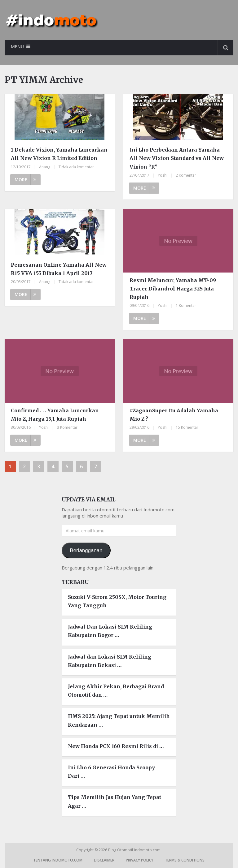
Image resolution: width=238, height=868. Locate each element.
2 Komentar (186, 175)
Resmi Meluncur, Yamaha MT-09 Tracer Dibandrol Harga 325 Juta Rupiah (173, 289)
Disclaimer (104, 860)
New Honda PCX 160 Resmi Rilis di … (116, 746)
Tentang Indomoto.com (58, 860)
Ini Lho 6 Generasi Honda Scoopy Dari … (111, 772)
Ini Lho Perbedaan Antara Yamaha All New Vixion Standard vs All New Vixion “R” (177, 158)
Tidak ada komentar (76, 167)
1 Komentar (186, 305)
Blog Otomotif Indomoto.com (135, 850)
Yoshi (163, 175)
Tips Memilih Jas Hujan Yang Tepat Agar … (115, 801)
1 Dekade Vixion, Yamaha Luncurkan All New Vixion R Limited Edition (59, 154)
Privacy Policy (140, 860)
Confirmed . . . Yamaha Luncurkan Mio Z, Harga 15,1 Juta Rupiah (55, 415)
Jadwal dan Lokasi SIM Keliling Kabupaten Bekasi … (110, 661)
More (25, 180)
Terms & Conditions (185, 860)
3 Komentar (67, 427)
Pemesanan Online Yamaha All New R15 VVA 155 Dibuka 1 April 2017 (59, 269)
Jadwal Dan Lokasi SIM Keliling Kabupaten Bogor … (110, 631)
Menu (17, 47)
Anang (45, 167)
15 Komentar (187, 427)
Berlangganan (86, 550)
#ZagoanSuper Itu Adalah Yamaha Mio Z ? (174, 415)
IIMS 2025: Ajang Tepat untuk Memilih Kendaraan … (119, 720)
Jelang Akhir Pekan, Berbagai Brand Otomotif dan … (116, 691)
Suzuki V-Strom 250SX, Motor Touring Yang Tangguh (117, 601)
